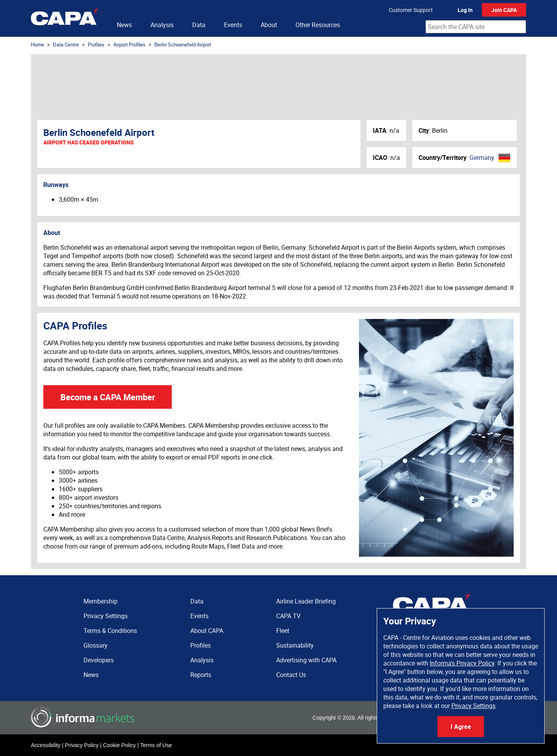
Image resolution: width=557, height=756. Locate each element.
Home (38, 45)
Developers (99, 660)
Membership (101, 601)
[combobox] (476, 27)
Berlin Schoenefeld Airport (183, 45)
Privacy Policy (82, 745)
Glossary (96, 645)
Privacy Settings (473, 706)
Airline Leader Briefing (306, 601)
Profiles (96, 45)
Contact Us (291, 675)
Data (199, 25)
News (124, 25)
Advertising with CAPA (306, 660)
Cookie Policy (119, 745)
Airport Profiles (129, 45)
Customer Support (411, 10)
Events (233, 25)
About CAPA (207, 631)
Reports (201, 675)
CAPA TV (288, 616)
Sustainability (295, 645)
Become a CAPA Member (108, 397)
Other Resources (318, 25)
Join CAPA (504, 10)
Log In (465, 10)
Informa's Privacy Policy (462, 663)
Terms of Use (156, 745)
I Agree (461, 727)
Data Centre (66, 45)
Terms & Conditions (110, 631)
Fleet (283, 631)
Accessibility (46, 745)
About (269, 25)
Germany (482, 158)
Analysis (162, 25)
